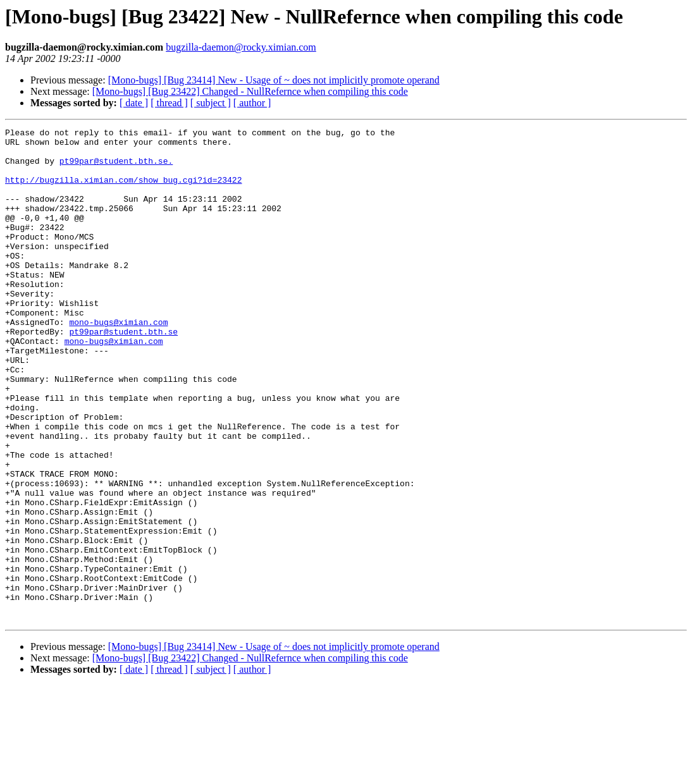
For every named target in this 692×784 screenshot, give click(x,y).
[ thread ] (169, 103)
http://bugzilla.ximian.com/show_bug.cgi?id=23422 (123, 191)
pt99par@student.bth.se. (116, 168)
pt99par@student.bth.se (123, 373)
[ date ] (134, 103)
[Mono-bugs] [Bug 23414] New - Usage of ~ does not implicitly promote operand (274, 80)
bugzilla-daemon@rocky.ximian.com (241, 47)
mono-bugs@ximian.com (118, 362)
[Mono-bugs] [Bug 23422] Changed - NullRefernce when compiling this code (250, 91)
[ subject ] (211, 103)
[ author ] (252, 103)
